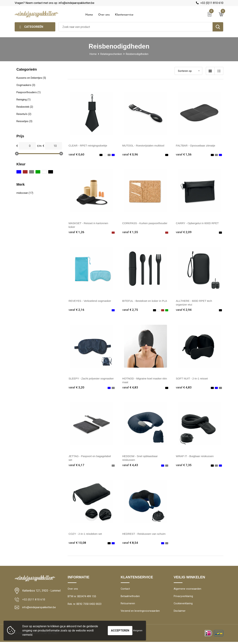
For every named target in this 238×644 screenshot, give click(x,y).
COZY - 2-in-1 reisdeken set (86, 535)
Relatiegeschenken (111, 54)
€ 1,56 (184, 155)
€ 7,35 (184, 466)
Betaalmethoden (130, 598)
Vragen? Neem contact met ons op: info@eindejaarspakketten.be (55, 3)
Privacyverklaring (183, 598)
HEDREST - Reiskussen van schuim (145, 535)
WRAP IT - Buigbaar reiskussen (196, 457)
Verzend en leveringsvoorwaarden (140, 613)
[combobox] (136, 27)
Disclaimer (180, 613)
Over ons (104, 15)
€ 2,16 (77, 310)
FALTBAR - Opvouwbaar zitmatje (196, 146)
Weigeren (138, 631)
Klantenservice (124, 15)
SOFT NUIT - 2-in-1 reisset (193, 379)
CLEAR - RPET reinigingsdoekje (89, 146)
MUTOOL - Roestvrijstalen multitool (144, 146)
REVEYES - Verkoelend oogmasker (91, 301)
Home (89, 15)
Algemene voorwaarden (187, 590)
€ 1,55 (130, 232)
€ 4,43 (130, 466)
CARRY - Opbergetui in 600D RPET (198, 223)
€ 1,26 (77, 232)
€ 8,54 (130, 544)
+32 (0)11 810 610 (212, 3)
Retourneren (128, 605)
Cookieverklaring (183, 605)
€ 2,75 (130, 310)
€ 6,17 (77, 466)
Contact (125, 590)
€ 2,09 (184, 232)
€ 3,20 (77, 388)
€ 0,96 (130, 155)
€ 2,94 (184, 310)
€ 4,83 (130, 388)
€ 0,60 (77, 155)
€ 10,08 (77, 544)
